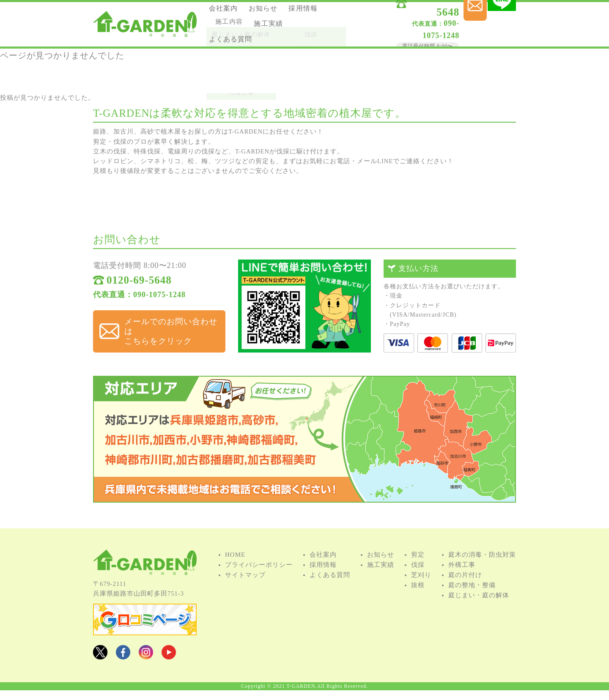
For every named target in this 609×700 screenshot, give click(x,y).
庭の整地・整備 (472, 599)
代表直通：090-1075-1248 (139, 300)
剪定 (418, 568)
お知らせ (274, 12)
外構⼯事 (462, 578)
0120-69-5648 (414, 14)
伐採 (418, 578)
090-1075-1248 (405, 25)
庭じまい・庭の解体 (479, 609)
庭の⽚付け (465, 588)
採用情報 (229, 23)
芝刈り (421, 588)
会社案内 (229, 12)
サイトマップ (245, 588)
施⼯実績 (229, 35)
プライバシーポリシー (259, 578)
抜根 (418, 599)
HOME (235, 568)
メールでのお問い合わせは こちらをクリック (167, 328)
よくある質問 (281, 35)
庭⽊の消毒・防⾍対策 (482, 568)
